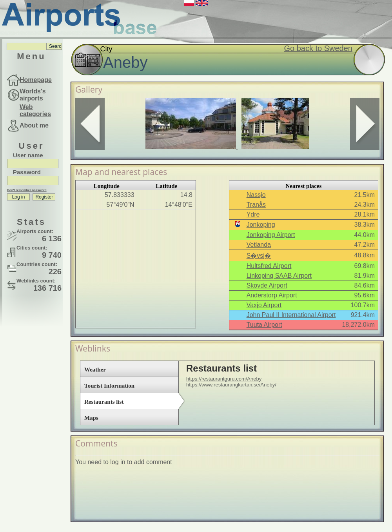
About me (34, 125)
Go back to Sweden (318, 48)
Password (27, 172)
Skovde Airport (267, 285)
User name (28, 155)
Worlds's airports (33, 95)
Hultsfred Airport (269, 266)
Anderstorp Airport (272, 295)
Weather (95, 370)
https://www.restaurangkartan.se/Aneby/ (231, 385)
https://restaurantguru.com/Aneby (224, 379)
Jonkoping (261, 225)
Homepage (36, 80)
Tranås (256, 205)
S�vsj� (259, 256)
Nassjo (256, 195)
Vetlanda (259, 245)
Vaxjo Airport (264, 305)
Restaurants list (104, 402)
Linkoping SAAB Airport (279, 276)
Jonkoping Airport (271, 235)
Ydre (253, 214)
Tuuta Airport (264, 325)
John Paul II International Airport (291, 315)
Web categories (35, 110)
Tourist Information (109, 386)
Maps (91, 418)
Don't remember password (27, 190)
